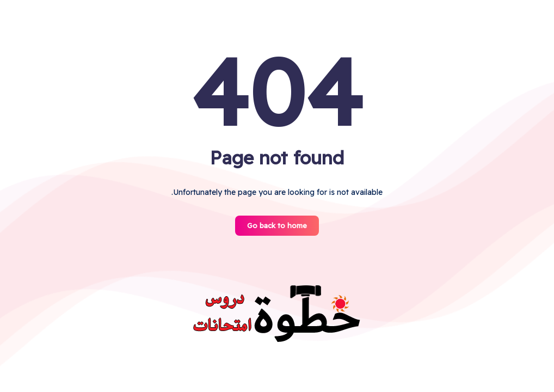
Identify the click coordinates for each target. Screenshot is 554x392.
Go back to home (277, 225)
